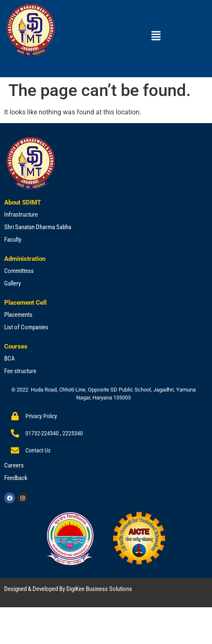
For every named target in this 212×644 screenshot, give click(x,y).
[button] (156, 36)
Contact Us (38, 450)
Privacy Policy (41, 416)
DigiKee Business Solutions (99, 589)
